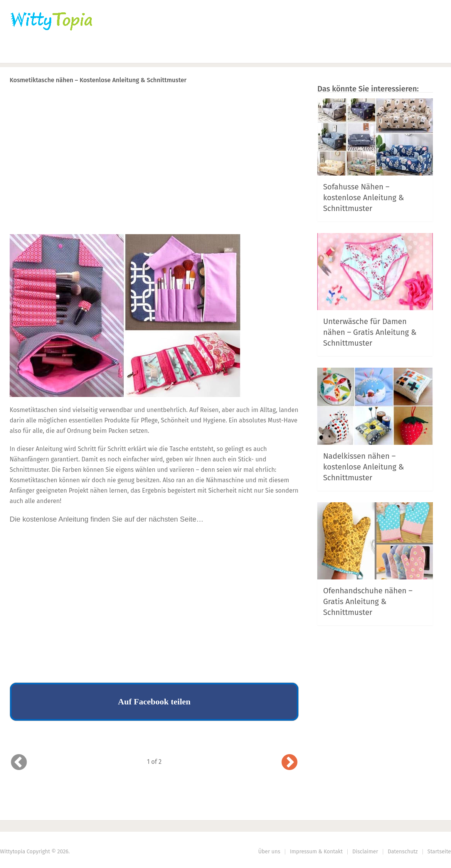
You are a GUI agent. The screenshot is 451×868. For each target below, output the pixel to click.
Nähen (132, 52)
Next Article (273, 100)
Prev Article (220, 100)
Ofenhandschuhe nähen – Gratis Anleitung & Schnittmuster (368, 601)
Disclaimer (365, 852)
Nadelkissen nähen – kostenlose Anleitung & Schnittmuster (363, 467)
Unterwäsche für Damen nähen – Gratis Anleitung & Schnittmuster (370, 332)
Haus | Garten (184, 52)
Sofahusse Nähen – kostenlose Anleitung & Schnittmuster (363, 198)
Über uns (269, 852)
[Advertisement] (154, 174)
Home (20, 52)
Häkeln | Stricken (76, 52)
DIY (237, 52)
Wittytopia (13, 852)
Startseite (439, 852)
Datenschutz (403, 852)
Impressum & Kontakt (316, 852)
